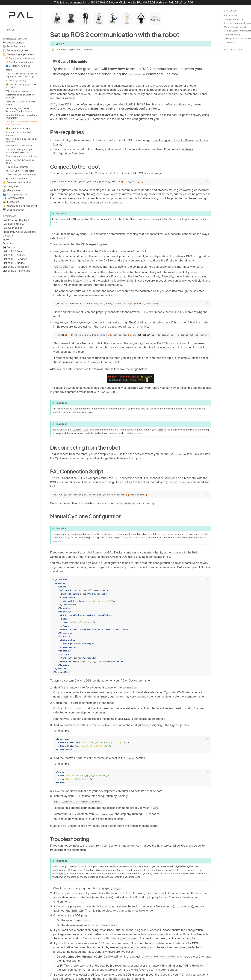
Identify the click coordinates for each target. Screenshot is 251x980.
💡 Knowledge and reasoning (20, 206)
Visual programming (16, 80)
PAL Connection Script (235, 27)
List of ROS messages (16, 267)
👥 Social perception (15, 194)
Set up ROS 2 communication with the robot (21, 123)
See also (231, 42)
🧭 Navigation (11, 186)
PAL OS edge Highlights (17, 220)
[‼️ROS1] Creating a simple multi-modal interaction (19, 151)
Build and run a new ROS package (18, 134)
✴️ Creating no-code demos (20, 58)
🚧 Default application (17, 179)
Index (6, 240)
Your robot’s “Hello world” (19, 146)
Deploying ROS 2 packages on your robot (21, 140)
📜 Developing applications (19, 54)
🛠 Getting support (233, 50)
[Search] (21, 30)
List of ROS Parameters (17, 271)
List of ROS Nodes (14, 263)
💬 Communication (14, 198)
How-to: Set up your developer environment (22, 116)
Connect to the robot (234, 19)
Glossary (8, 236)
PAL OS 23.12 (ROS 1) (182, 2)
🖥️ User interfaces (14, 210)
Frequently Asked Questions (19, 232)
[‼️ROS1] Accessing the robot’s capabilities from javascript (21, 75)
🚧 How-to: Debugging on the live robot (21, 86)
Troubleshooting (232, 35)
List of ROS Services (15, 259)
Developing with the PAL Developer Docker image (19, 110)
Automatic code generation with (20, 96)
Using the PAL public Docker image (20, 103)
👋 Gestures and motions (17, 183)
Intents (9, 70)
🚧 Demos (9, 247)
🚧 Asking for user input (18, 128)
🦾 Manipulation (12, 190)
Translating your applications (21, 175)
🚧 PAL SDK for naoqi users (20, 171)
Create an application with (22, 156)
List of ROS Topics (14, 251)
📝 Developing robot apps (19, 62)
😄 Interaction (11, 202)
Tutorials (8, 243)
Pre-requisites (230, 15)
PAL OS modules (13, 228)
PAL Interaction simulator (19, 91)
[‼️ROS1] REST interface (18, 167)
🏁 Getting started (13, 43)
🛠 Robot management (16, 50)
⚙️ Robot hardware (14, 46)
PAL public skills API (15, 224)
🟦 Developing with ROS (18, 66)
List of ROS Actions (14, 255)
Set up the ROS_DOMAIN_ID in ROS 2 (21, 162)
